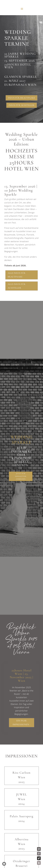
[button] (4, 864)
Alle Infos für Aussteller (17, 286)
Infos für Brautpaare (21, 98)
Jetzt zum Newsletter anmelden (21, 476)
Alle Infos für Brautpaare (17, 275)
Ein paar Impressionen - (22, 722)
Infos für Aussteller (22, 105)
